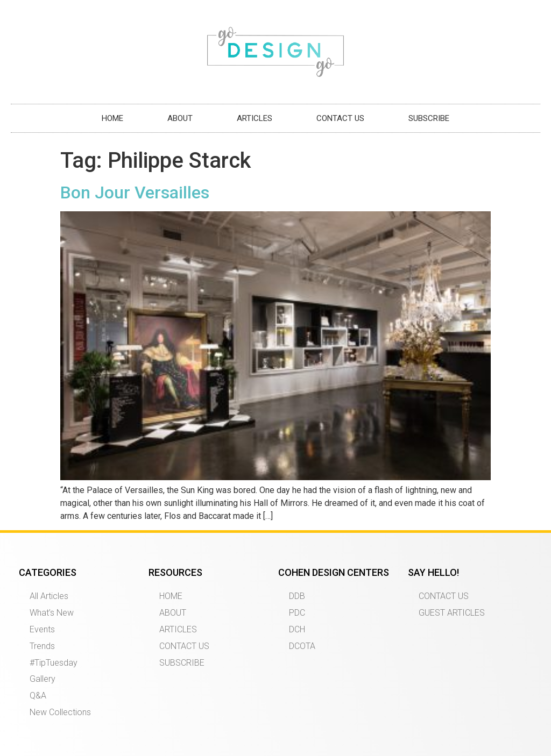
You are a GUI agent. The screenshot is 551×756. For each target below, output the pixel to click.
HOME (112, 118)
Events (42, 629)
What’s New (52, 613)
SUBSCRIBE (429, 118)
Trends (42, 646)
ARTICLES (255, 118)
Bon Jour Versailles (135, 192)
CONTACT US (340, 118)
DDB (297, 596)
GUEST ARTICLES (452, 613)
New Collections (60, 712)
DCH (297, 629)
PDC (297, 613)
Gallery (43, 679)
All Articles (49, 596)
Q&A (38, 696)
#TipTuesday (54, 663)
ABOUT (180, 118)
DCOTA (302, 646)
